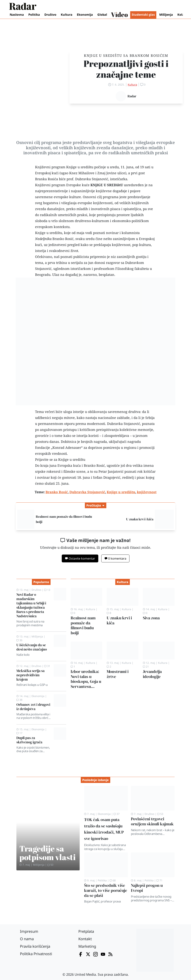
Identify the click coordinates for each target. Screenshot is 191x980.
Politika (34, 15)
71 (159, 880)
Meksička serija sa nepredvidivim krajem (30, 675)
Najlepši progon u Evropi (147, 888)
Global (102, 15)
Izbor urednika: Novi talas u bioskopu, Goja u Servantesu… (86, 679)
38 (19, 700)
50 (50, 865)
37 (117, 814)
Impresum (29, 931)
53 (160, 814)
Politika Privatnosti (36, 954)
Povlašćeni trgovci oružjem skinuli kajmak (152, 821)
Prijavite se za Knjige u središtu (60, 459)
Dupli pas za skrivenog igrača (29, 740)
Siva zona (151, 618)
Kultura (67, 15)
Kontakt (85, 939)
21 (146, 667)
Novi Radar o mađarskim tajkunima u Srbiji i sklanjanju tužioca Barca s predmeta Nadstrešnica (31, 605)
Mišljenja (166, 15)
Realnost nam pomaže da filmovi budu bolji (83, 626)
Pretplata (86, 931)
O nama (27, 939)
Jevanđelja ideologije (152, 674)
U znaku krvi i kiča (140, 519)
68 (113, 880)
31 (47, 666)
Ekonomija (85, 15)
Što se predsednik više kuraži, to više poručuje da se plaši (106, 890)
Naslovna (17, 15)
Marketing (87, 946)
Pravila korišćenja (35, 946)
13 (47, 590)
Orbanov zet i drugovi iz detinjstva (33, 707)
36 (19, 640)
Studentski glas (143, 15)
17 (19, 733)
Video (119, 15)
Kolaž (181, 15)
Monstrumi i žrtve (118, 674)
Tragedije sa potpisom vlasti (48, 853)
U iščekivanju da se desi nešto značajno (32, 647)
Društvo (50, 15)
